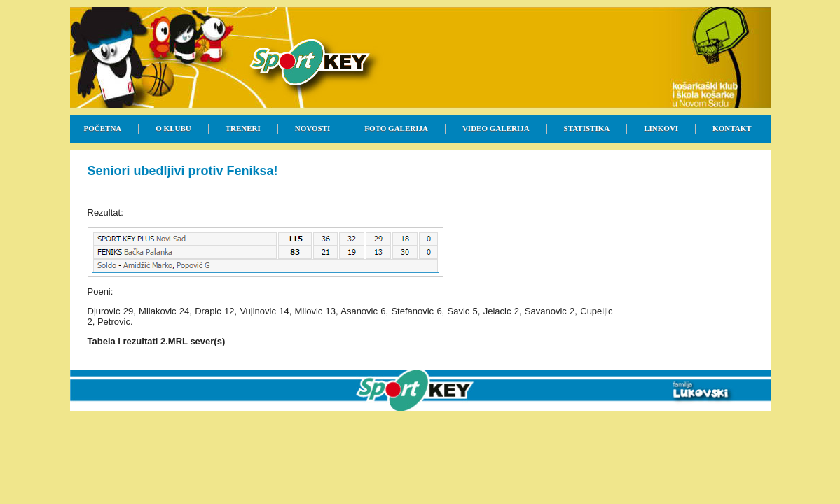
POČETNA (103, 128)
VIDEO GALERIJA (496, 128)
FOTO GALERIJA (396, 128)
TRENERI (243, 128)
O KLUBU (173, 128)
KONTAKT (732, 128)
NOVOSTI (313, 128)
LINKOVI (661, 128)
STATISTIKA (587, 128)
